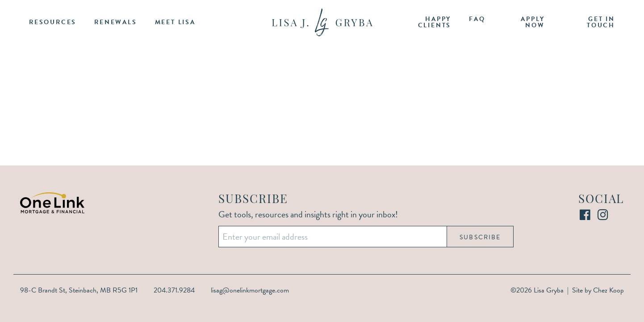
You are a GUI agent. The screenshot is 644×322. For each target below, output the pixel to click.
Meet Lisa (175, 22)
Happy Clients (435, 22)
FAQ (477, 19)
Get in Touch (601, 22)
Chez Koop (608, 290)
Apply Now (533, 22)
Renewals (115, 22)
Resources (53, 22)
